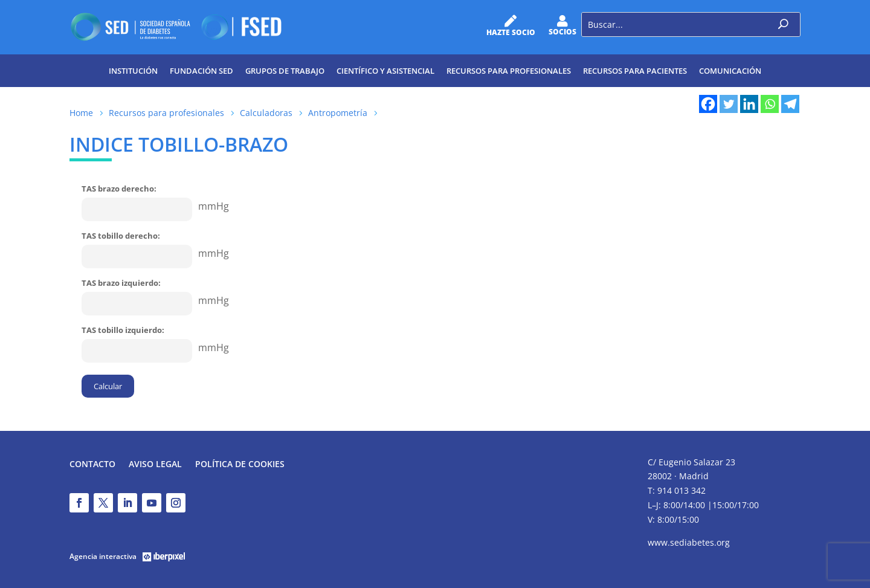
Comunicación (730, 71)
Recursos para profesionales (509, 71)
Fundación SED (201, 71)
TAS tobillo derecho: (121, 236)
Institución (133, 71)
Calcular (108, 386)
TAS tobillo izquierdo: (123, 330)
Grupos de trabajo (285, 71)
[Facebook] (708, 104)
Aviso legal (155, 465)
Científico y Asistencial (385, 71)
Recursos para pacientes (635, 71)
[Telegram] (790, 104)
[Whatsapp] (770, 104)
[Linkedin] (749, 104)
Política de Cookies (240, 465)
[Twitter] (729, 104)
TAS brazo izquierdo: (121, 283)
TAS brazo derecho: (119, 189)
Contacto (92, 465)
